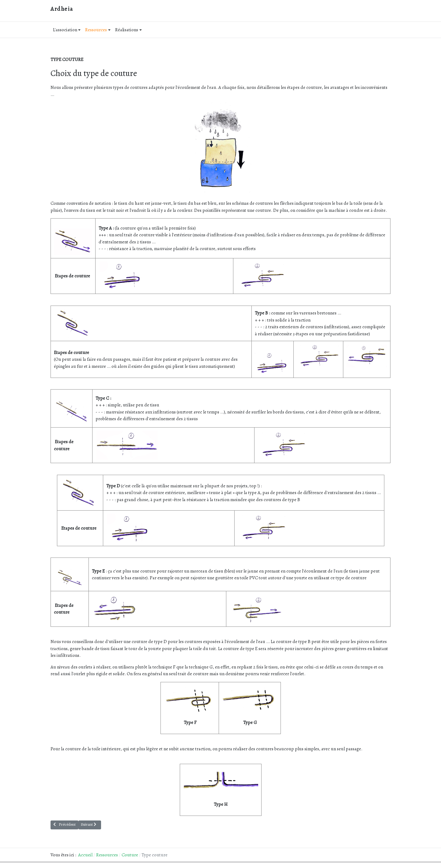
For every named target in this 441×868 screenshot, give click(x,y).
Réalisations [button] (128, 30)
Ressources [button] (98, 30)
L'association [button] (67, 30)
